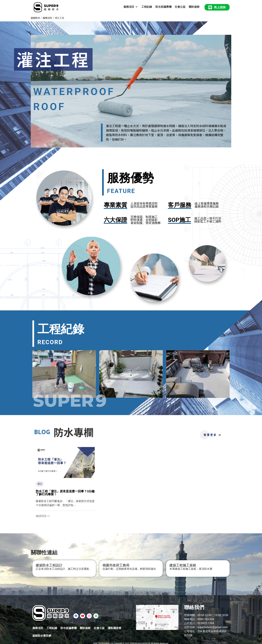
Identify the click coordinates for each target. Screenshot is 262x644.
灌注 (40, 484)
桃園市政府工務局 (116, 565)
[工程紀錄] (147, 7)
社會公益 (99, 628)
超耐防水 (35, 18)
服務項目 (47, 18)
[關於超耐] (194, 7)
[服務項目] (131, 7)
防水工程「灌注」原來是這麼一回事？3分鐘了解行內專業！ (65, 493)
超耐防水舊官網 (42, 636)
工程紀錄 (52, 628)
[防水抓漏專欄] (163, 7)
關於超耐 (85, 628)
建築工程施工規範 (183, 565)
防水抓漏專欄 (69, 628)
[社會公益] (180, 7)
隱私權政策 (115, 628)
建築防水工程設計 (49, 565)
